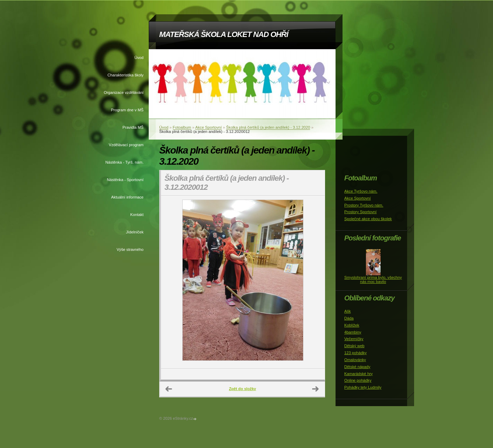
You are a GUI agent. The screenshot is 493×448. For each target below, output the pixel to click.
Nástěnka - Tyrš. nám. (124, 162)
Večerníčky (354, 339)
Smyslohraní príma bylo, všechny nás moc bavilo (373, 279)
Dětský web (354, 346)
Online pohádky (358, 380)
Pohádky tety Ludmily (363, 387)
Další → (316, 389)
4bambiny (353, 332)
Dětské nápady (357, 367)
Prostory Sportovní (360, 212)
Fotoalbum (182, 127)
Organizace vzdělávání (124, 92)
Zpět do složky (243, 389)
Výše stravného (130, 249)
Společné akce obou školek (368, 219)
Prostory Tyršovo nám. (364, 205)
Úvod (139, 58)
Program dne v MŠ (127, 110)
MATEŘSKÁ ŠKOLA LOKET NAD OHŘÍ (224, 34)
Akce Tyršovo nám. (361, 191)
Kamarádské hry (358, 374)
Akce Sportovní (208, 127)
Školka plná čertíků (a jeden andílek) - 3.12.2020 (268, 127)
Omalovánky (355, 360)
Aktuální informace (127, 197)
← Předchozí (169, 389)
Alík (348, 311)
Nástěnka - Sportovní (125, 180)
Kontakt (137, 215)
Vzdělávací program (126, 145)
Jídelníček (135, 232)
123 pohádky (355, 353)
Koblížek (352, 325)
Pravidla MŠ (133, 127)
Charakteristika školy (126, 75)
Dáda (349, 318)
